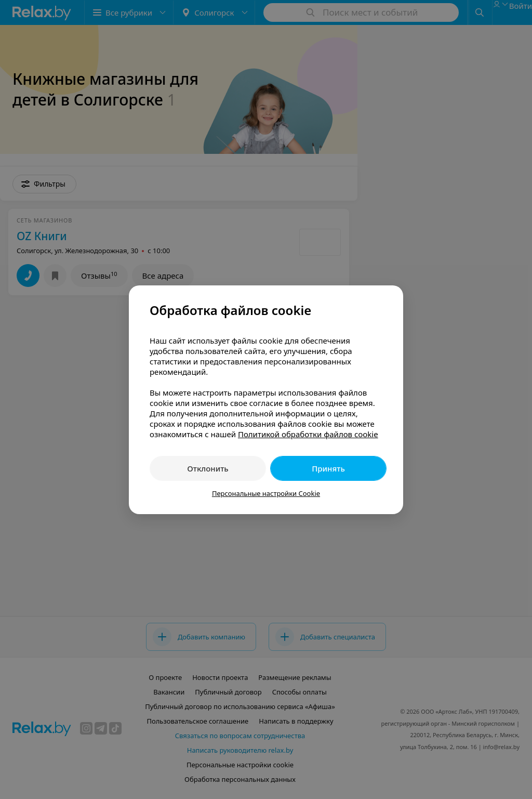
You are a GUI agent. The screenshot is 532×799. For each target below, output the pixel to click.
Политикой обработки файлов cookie (308, 434)
